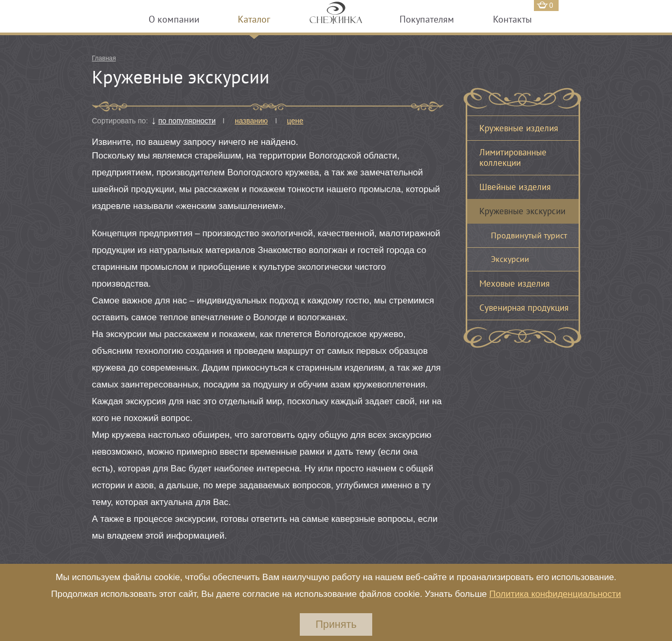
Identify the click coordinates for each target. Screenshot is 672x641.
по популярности (187, 121)
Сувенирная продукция (524, 308)
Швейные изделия (515, 187)
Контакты (512, 19)
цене (295, 121)
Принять (336, 624)
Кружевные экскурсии (522, 211)
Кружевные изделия (519, 128)
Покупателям (427, 19)
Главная (104, 58)
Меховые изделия (514, 283)
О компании (174, 19)
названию (251, 121)
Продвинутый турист (529, 235)
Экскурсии (510, 259)
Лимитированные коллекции (513, 157)
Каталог (254, 19)
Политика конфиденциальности (555, 594)
